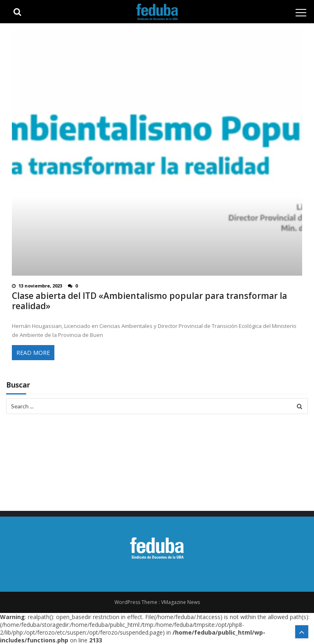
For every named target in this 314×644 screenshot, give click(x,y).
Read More (33, 353)
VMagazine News (181, 602)
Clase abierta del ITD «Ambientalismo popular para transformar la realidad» (149, 301)
